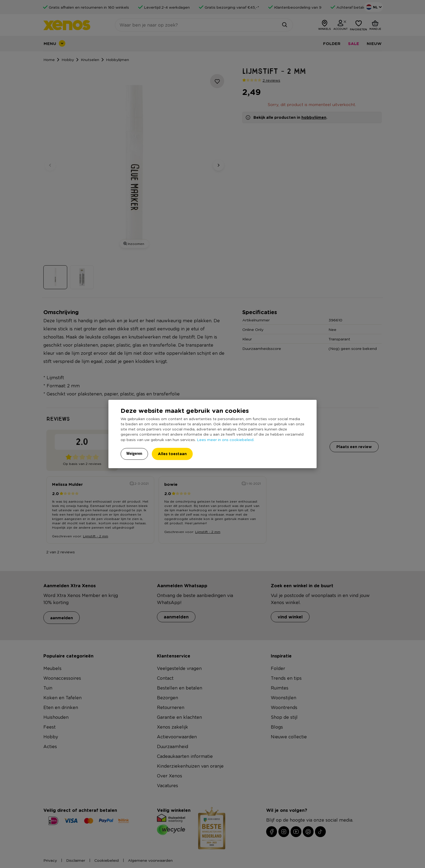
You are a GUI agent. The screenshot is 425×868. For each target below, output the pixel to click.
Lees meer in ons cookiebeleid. (226, 439)
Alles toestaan (172, 454)
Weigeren (134, 454)
